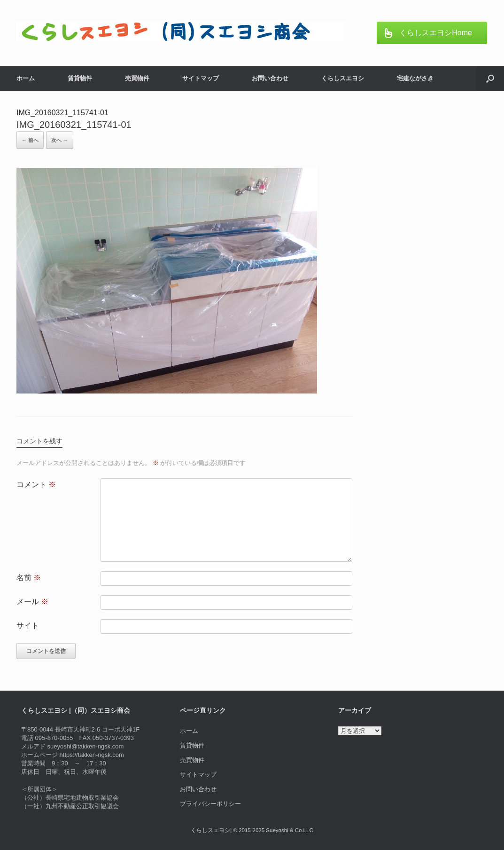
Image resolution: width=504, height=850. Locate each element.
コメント (36, 484)
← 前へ (30, 140)
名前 (29, 578)
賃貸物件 (80, 78)
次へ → (60, 140)
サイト (28, 626)
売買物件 (137, 78)
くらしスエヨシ (343, 78)
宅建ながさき (415, 78)
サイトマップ (201, 78)
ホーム (26, 78)
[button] (490, 78)
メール (32, 602)
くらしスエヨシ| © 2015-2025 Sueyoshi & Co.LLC (252, 830)
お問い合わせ (270, 78)
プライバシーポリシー (210, 804)
